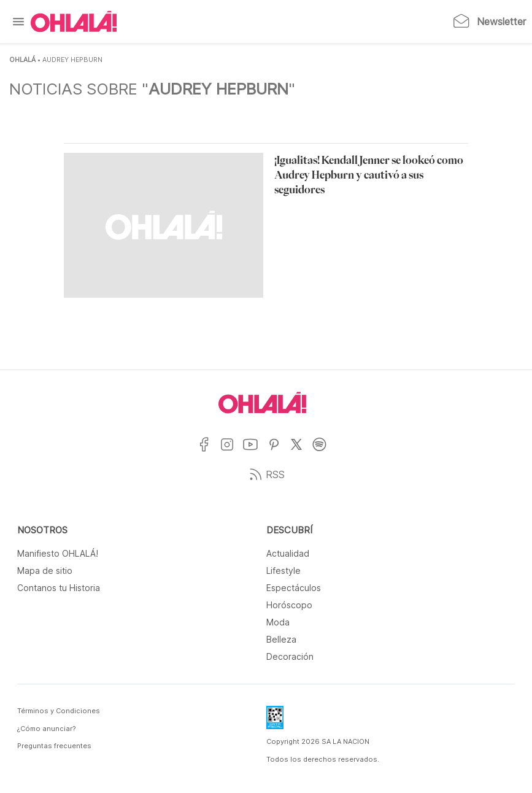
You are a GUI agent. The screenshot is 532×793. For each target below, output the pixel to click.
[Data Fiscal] (275, 721)
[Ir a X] (301, 452)
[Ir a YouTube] (255, 452)
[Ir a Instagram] (232, 452)
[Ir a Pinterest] (279, 452)
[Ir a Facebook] (208, 452)
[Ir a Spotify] (324, 452)
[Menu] (18, 21)
